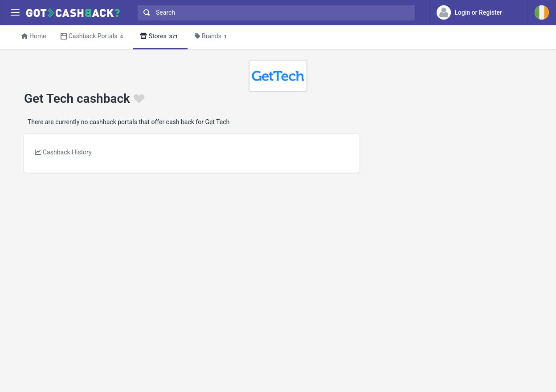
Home (34, 36)
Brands (212, 37)
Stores (160, 37)
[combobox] (274, 13)
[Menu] (15, 13)
